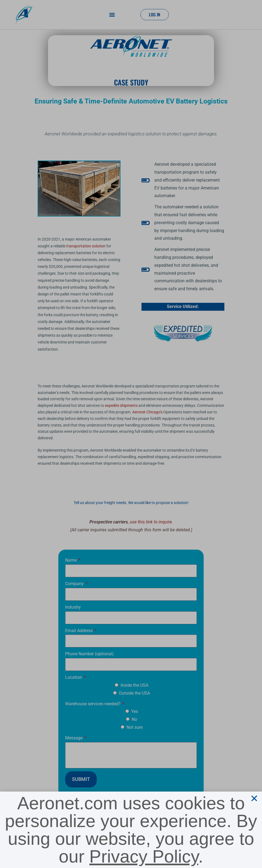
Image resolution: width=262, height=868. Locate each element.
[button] (254, 798)
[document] (131, 434)
